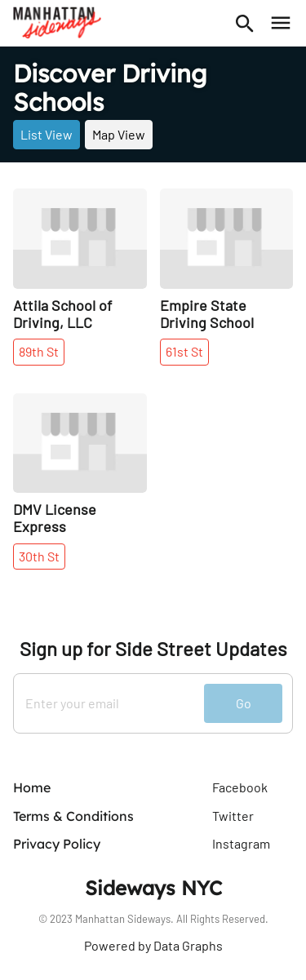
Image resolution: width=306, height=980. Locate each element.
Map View (119, 134)
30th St (39, 556)
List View (47, 134)
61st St (184, 351)
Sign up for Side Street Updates (153, 649)
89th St (39, 351)
